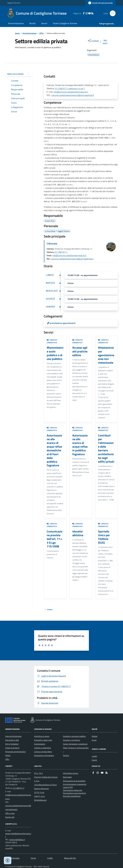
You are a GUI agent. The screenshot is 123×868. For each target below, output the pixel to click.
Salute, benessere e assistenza (75, 744)
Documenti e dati (12, 740)
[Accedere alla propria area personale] (100, 3)
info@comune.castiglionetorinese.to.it (71, 92)
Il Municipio (52, 243)
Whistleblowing (40, 800)
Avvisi (94, 740)
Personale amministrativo (15, 752)
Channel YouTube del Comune (46, 777)
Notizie (95, 736)
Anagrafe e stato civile (43, 740)
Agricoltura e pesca (42, 736)
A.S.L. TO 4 (38, 773)
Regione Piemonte (14, 3)
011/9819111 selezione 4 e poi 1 (70, 89)
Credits (50, 858)
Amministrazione (16, 23)
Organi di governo (12, 748)
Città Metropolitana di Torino (45, 785)
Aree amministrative (13, 736)
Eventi (94, 760)
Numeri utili (10, 817)
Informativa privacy (71, 773)
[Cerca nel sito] (112, 13)
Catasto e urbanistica (52, 341)
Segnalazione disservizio (73, 790)
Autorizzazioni (40, 744)
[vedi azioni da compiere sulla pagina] (104, 42)
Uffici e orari (10, 813)
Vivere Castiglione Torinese (65, 23)
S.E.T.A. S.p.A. (39, 792)
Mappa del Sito (70, 858)
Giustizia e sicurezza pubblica (74, 736)
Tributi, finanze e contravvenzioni (76, 750)
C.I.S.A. (37, 781)
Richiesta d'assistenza (72, 796)
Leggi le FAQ (68, 787)
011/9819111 (61, 252)
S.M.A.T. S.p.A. (40, 796)
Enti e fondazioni (12, 744)
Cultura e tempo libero (43, 752)
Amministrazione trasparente (75, 784)
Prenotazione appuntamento (74, 793)
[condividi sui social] (93, 41)
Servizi (44, 23)
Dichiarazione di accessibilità (74, 781)
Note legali (67, 777)
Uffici (42, 33)
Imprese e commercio (71, 740)
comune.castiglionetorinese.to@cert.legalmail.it (73, 95)
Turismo (66, 755)
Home (17, 33)
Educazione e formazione (44, 755)
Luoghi (94, 756)
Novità (32, 23)
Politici (8, 755)
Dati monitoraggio (12, 858)
